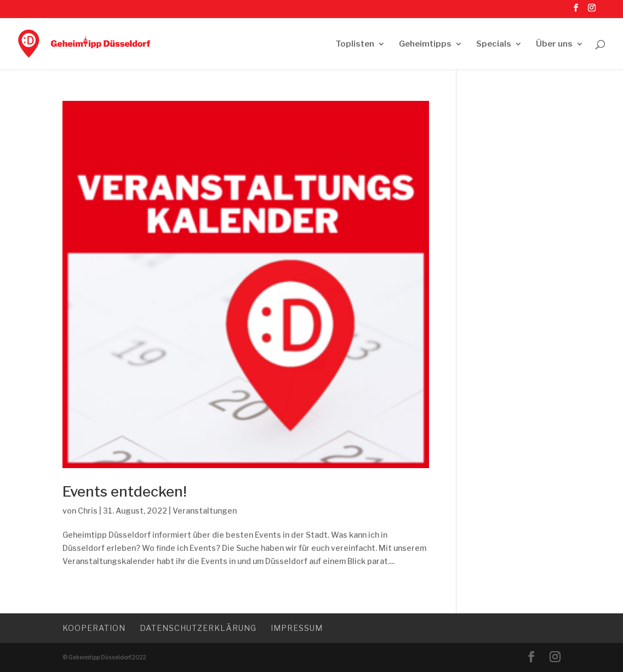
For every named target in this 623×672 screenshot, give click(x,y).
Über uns (554, 44)
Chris (88, 511)
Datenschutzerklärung (198, 628)
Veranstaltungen (205, 511)
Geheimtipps (425, 44)
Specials (494, 44)
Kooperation (94, 628)
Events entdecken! (125, 491)
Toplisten (355, 44)
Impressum (297, 628)
